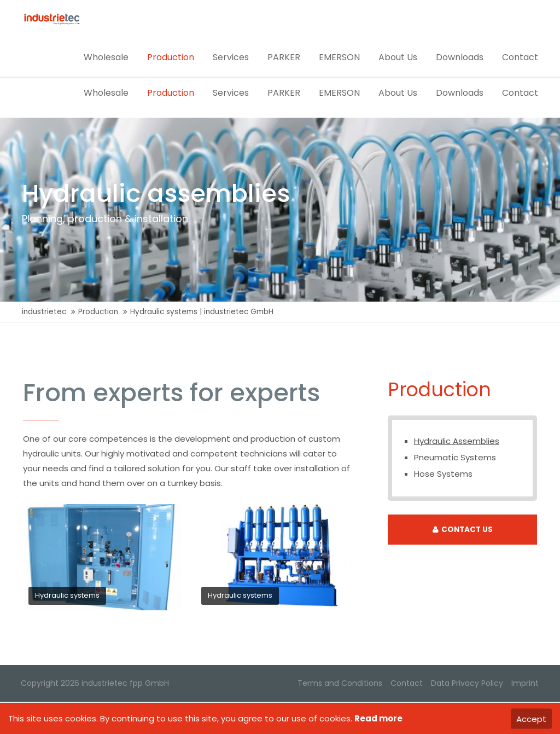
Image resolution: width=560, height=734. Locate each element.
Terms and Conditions (339, 684)
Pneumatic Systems (455, 458)
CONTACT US (463, 531)
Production (98, 313)
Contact (406, 684)
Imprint (524, 684)
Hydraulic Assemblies (457, 442)
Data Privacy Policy (466, 684)
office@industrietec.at (69, 10)
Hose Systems (443, 475)
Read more (378, 718)
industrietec (44, 313)
